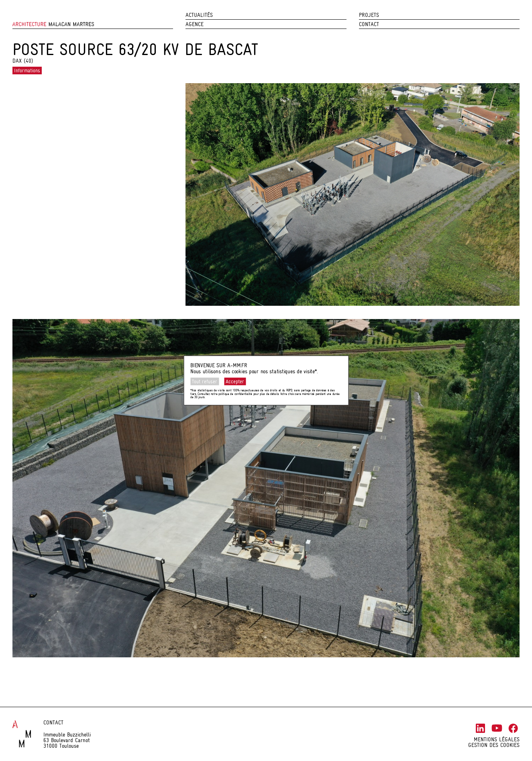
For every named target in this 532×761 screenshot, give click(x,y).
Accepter (235, 382)
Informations (27, 71)
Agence (195, 24)
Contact (369, 24)
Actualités (199, 15)
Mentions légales (497, 739)
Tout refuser (205, 382)
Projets (369, 15)
